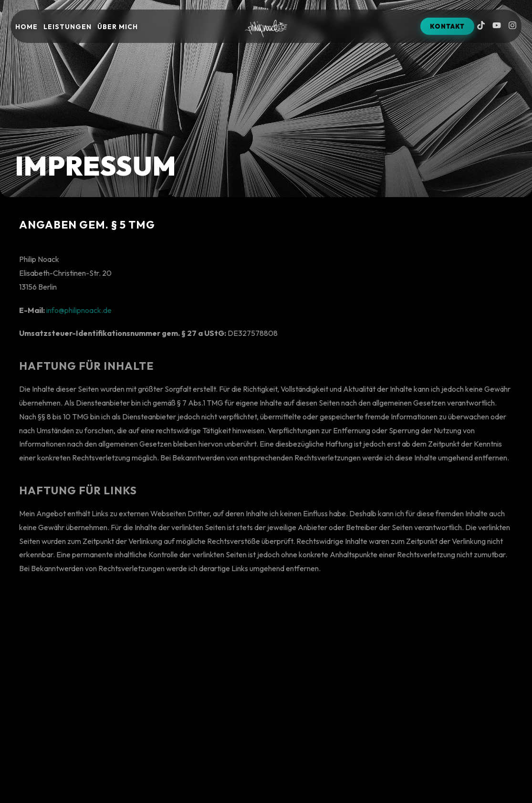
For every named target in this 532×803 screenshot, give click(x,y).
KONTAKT (447, 26)
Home (26, 27)
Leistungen (68, 27)
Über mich (118, 27)
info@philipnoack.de (79, 316)
